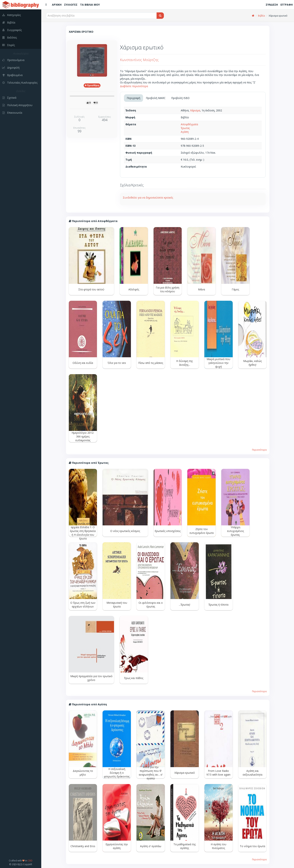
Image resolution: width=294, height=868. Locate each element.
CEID (30, 860)
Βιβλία (261, 16)
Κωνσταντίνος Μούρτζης (139, 60)
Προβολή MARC (156, 98)
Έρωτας (185, 128)
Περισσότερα (259, 450)
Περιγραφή (133, 98)
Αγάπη (185, 132)
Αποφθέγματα (189, 124)
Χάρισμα (195, 110)
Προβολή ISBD (180, 98)
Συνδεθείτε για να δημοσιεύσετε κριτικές (148, 198)
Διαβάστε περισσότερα (134, 86)
